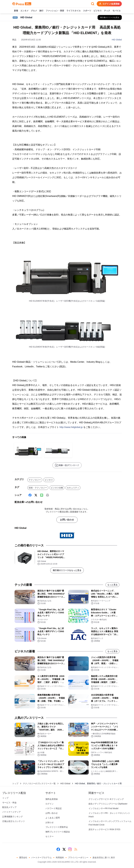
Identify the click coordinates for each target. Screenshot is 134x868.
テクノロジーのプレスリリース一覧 (39, 783)
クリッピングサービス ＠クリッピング (106, 799)
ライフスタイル (74, 11)
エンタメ (24, 11)
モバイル (117, 11)
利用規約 (60, 858)
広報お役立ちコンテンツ (14, 821)
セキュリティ (73, 488)
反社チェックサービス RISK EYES (104, 829)
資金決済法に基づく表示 (104, 858)
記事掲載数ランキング (13, 817)
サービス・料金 (9, 803)
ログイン (50, 804)
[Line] (42, 495)
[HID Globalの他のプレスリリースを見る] (110, 17)
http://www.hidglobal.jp (71, 427)
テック (107, 11)
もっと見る (112, 585)
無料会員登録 (52, 799)
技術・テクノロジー (38, 488)
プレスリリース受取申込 (57, 827)
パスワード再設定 (54, 808)
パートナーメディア (12, 812)
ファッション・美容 (55, 11)
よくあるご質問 (53, 818)
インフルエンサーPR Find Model (103, 808)
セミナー (50, 836)
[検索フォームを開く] (93, 4)
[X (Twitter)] (36, 495)
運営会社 (23, 858)
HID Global (117, 40)
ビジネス (98, 11)
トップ (15, 783)
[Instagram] (70, 849)
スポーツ (87, 11)
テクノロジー (35, 480)
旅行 (41, 11)
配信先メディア (9, 807)
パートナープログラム (42, 858)
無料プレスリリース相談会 (58, 832)
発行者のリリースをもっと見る (67, 570)
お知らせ (50, 822)
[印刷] (47, 495)
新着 (16, 11)
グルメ (34, 11)
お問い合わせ (67, 520)
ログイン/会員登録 (109, 4)
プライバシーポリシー (78, 858)
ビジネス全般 (57, 488)
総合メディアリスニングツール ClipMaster (108, 804)
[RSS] (76, 849)
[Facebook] (30, 495)
